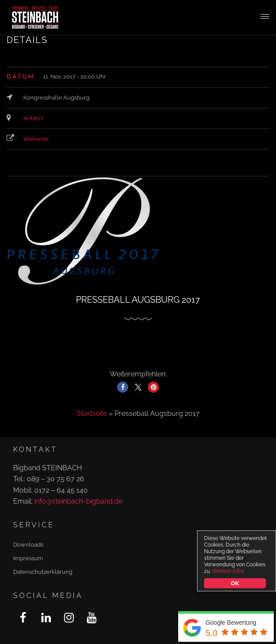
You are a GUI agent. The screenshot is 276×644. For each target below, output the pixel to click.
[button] (123, 387)
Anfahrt (33, 118)
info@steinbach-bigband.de (78, 501)
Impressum (28, 558)
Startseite (92, 413)
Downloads (28, 545)
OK (235, 583)
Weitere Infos (228, 571)
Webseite (36, 139)
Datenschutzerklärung (43, 572)
